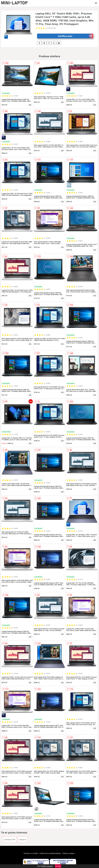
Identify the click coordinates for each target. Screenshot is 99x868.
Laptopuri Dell (10, 839)
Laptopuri (23, 839)
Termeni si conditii (31, 853)
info (30, 105)
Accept (58, 866)
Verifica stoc (76, 36)
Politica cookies (68, 853)
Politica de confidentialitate (50, 853)
